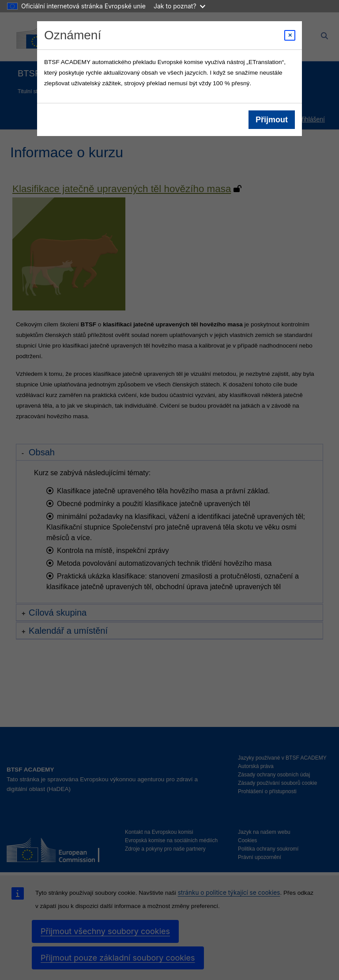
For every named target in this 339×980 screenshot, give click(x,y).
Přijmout (272, 120)
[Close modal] (290, 35)
